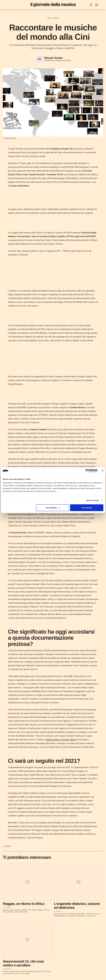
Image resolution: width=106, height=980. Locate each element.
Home (49, 18)
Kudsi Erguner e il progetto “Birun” (61, 740)
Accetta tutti (87, 508)
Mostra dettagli (92, 500)
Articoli (56, 18)
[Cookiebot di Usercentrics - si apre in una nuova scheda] (87, 470)
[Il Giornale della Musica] (53, 5)
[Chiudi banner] (102, 470)
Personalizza (53, 508)
